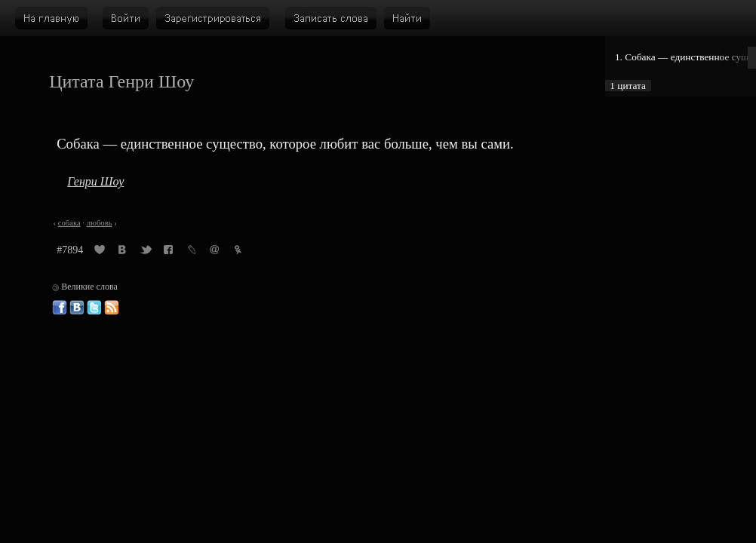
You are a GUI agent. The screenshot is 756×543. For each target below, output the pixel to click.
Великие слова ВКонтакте (77, 308)
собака (69, 223)
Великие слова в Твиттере (94, 308)
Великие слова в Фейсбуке (60, 308)
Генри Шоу (95, 181)
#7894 (70, 250)
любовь (100, 223)
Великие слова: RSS (112, 308)
